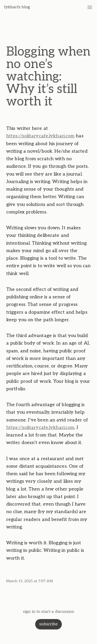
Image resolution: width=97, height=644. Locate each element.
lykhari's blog (17, 7)
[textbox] (48, 343)
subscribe (48, 624)
